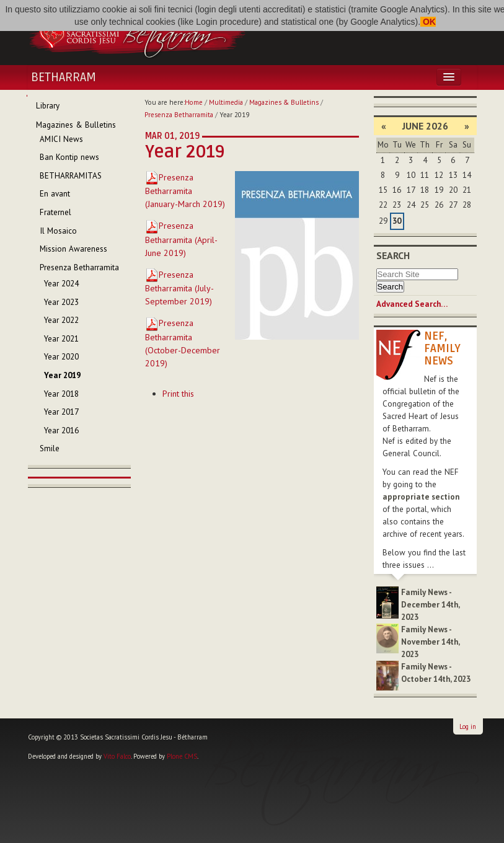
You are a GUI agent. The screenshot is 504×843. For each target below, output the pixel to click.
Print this (178, 394)
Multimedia (226, 102)
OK (428, 22)
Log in (468, 726)
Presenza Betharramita (179, 115)
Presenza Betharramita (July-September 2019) (179, 288)
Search (393, 255)
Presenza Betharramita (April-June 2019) (181, 239)
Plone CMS (182, 756)
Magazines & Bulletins (284, 102)
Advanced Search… (412, 304)
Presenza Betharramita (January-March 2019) (185, 191)
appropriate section (421, 497)
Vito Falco (117, 756)
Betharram (64, 77)
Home (194, 102)
